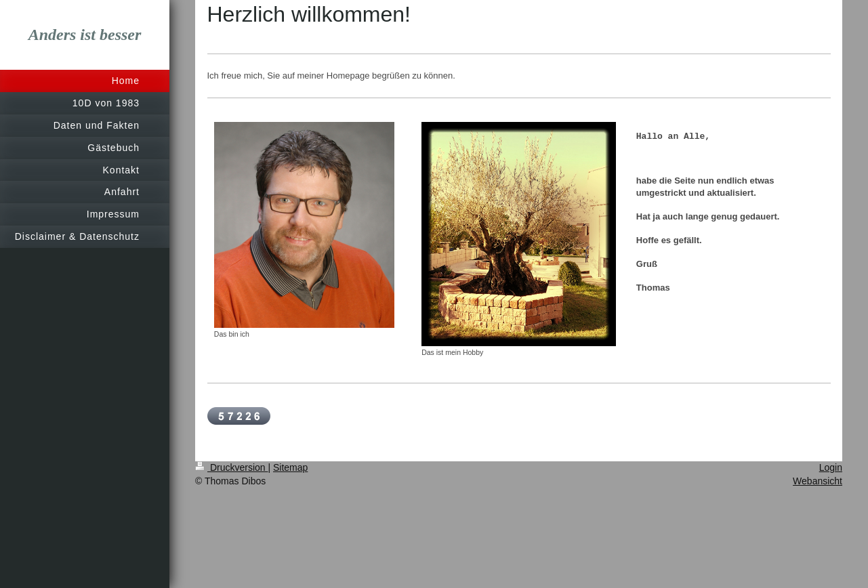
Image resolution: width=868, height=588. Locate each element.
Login (831, 467)
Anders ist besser (85, 35)
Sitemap (290, 467)
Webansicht (818, 481)
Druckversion (231, 467)
